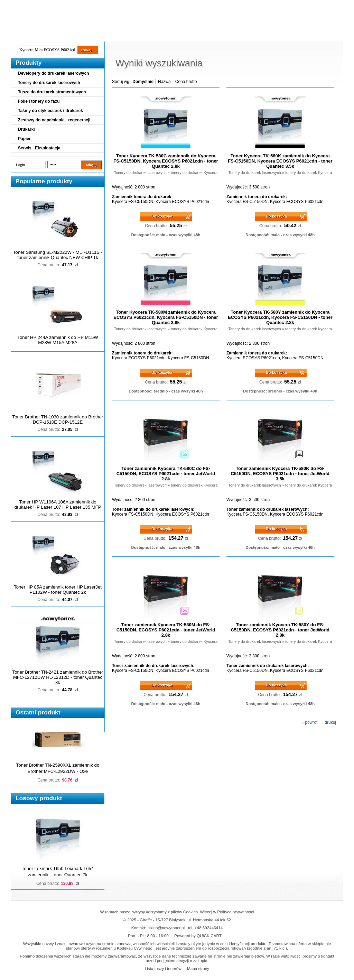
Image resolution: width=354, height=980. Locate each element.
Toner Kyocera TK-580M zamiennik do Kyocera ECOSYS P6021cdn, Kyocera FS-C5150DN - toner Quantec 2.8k (166, 317)
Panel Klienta (95, 35)
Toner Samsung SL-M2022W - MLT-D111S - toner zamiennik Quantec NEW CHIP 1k (58, 255)
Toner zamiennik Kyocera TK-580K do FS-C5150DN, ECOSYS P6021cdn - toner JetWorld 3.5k (280, 474)
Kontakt (128, 35)
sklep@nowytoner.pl (166, 928)
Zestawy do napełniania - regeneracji (54, 120)
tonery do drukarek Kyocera (194, 173)
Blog (21, 35)
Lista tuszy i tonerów (163, 968)
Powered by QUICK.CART (198, 936)
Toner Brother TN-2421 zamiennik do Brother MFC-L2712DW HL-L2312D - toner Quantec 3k (58, 677)
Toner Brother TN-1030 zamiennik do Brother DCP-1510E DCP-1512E (58, 419)
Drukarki (26, 129)
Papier (24, 139)
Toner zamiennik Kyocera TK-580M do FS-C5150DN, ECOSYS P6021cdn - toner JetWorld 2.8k (166, 630)
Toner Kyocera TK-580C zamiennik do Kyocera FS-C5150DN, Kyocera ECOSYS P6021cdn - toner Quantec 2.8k (166, 161)
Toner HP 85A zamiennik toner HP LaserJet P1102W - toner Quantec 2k (58, 590)
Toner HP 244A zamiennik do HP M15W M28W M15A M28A (58, 340)
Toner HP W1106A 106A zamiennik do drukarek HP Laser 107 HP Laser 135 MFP (58, 505)
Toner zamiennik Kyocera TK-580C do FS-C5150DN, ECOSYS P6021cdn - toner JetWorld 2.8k (166, 474)
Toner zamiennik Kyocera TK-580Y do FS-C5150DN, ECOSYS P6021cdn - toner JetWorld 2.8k (280, 630)
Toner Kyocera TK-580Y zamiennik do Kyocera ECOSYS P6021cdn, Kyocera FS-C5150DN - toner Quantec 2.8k (280, 317)
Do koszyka (162, 216)
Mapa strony (198, 968)
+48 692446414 (209, 928)
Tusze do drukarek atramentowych (52, 92)
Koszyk (300, 5)
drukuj (330, 722)
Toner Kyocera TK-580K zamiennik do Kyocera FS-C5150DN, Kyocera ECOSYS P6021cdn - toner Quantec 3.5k (280, 161)
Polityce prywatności (236, 912)
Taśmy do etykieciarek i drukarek (50, 111)
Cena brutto (186, 82)
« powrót (309, 722)
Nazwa (164, 82)
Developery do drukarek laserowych (53, 73)
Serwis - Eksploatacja (39, 148)
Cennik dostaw (53, 35)
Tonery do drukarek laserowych (49, 83)
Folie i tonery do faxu (39, 101)
